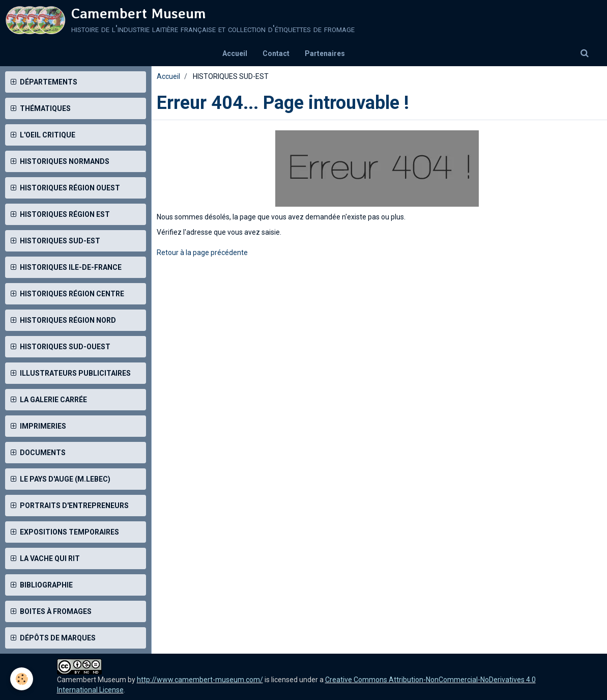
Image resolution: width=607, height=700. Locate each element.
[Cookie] (22, 679)
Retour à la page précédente (202, 253)
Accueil (235, 53)
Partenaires (325, 53)
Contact (276, 53)
